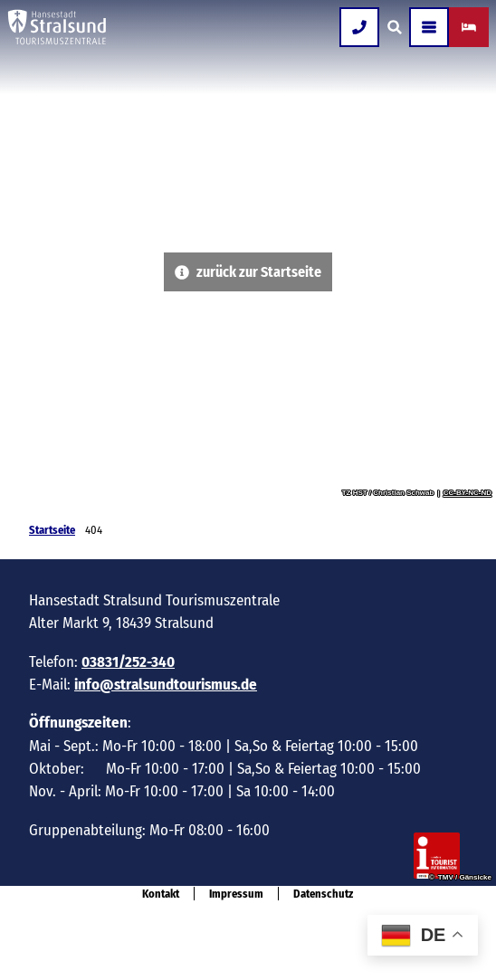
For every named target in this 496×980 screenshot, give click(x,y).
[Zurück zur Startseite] (57, 27)
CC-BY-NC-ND (467, 493)
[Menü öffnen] (429, 27)
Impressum (236, 894)
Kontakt (161, 894)
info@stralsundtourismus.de (166, 684)
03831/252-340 (128, 661)
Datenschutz (323, 894)
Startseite (52, 530)
